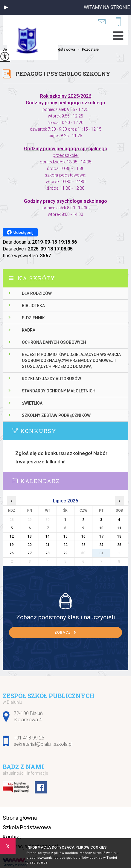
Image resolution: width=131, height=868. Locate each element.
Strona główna (20, 818)
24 (101, 545)
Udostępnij (20, 232)
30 (83, 553)
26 (12, 553)
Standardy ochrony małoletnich (59, 391)
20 (30, 545)
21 (48, 545)
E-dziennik (33, 318)
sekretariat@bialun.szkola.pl (102, 22)
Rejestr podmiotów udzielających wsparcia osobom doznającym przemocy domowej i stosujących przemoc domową (71, 360)
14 (48, 536)
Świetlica (32, 403)
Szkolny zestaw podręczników (56, 415)
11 (119, 528)
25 (119, 545)
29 (65, 553)
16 (83, 536)
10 (101, 528)
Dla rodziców (37, 293)
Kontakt (12, 837)
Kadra (29, 330)
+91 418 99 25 (118, 22)
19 (12, 545)
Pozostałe (87, 49)
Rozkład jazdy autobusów (51, 379)
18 (119, 536)
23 (83, 545)
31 (101, 553)
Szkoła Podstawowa (27, 827)
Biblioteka (33, 306)
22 (65, 545)
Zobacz (65, 632)
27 (30, 553)
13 (30, 536)
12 (12, 536)
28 (48, 553)
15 (65, 536)
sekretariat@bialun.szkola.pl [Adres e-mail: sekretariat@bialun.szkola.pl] (43, 744)
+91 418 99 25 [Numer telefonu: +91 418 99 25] (29, 738)
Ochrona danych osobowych (54, 342)
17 (101, 536)
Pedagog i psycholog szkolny (63, 74)
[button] (6, 7)
